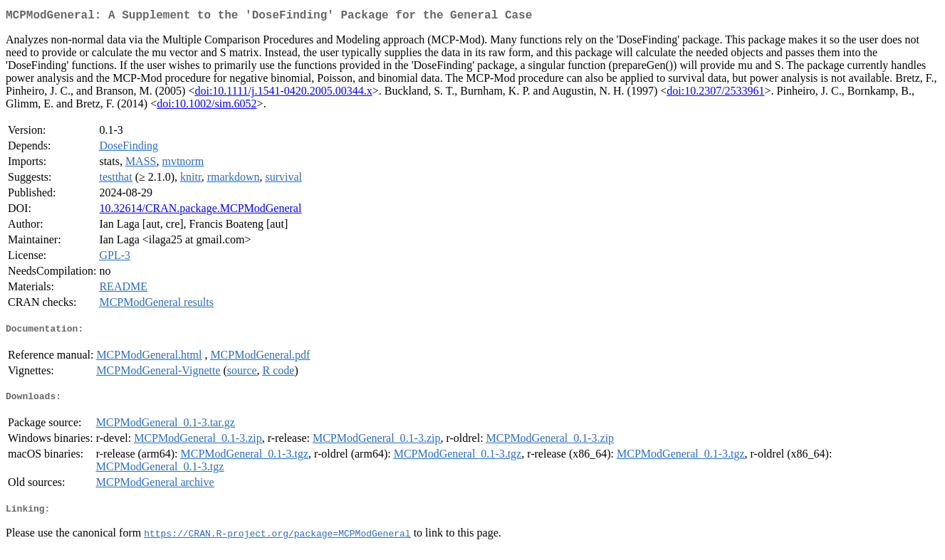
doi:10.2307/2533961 (715, 94)
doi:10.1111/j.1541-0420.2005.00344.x (283, 94)
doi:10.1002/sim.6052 (207, 106)
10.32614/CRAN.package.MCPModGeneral (200, 211)
